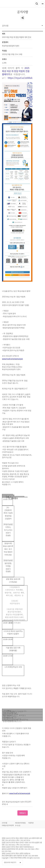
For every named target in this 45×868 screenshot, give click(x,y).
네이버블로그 (41, 863)
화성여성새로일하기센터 (14, 4)
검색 (37, 4)
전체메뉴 (43, 4)
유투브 (32, 863)
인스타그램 (37, 863)
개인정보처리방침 (20, 823)
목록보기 (23, 813)
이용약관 (31, 823)
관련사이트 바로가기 (10, 862)
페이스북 (28, 863)
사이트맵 (4, 823)
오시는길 (18, 825)
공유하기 (23, 18)
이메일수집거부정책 (8, 825)
